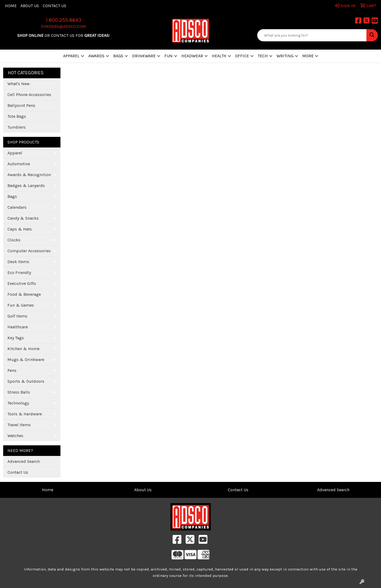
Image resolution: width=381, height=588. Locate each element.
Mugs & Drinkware (26, 360)
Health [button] (219, 56)
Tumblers (17, 127)
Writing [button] (285, 56)
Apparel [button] (71, 56)
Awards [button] (96, 56)
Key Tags (16, 338)
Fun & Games (21, 305)
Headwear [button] (192, 56)
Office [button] (242, 56)
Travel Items (19, 425)
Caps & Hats (20, 229)
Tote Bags (17, 116)
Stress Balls (19, 392)
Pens (12, 370)
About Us (30, 6)
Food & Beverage (24, 294)
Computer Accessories (29, 251)
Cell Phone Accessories (29, 95)
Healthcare (18, 327)
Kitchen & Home (23, 349)
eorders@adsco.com (63, 26)
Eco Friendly (19, 273)
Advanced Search (24, 461)
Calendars (17, 207)
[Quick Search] (312, 35)
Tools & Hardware (25, 414)
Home (11, 6)
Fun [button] (168, 56)
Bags (12, 196)
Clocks (14, 240)
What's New (19, 84)
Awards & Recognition (29, 175)
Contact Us (54, 6)
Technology (18, 403)
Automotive (19, 164)
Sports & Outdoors (26, 381)
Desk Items (18, 262)
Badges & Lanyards (26, 186)
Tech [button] (263, 56)
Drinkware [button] (144, 56)
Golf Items (17, 316)
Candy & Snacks (23, 218)
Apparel (15, 153)
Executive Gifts (22, 283)
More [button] (308, 56)
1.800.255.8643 (64, 20)
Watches (15, 436)
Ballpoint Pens (21, 105)
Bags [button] (118, 56)
